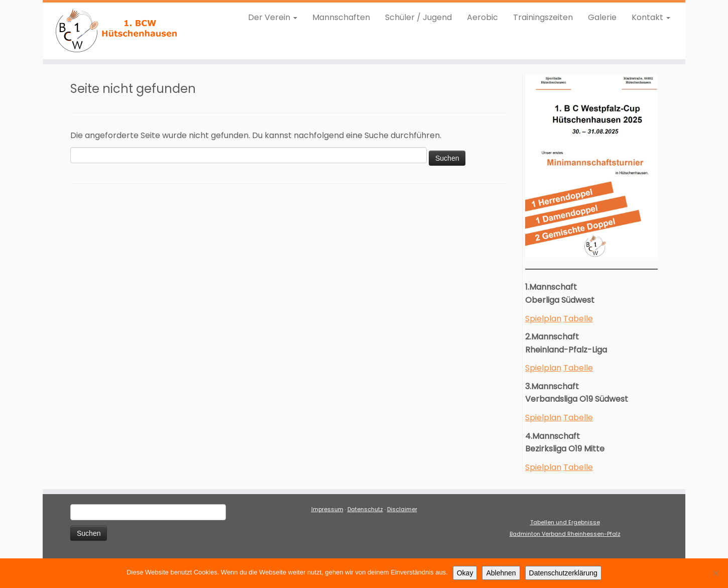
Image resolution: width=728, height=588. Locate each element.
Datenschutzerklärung (563, 573)
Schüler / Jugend (418, 17)
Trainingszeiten (543, 17)
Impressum (327, 509)
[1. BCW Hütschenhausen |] (117, 31)
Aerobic (482, 17)
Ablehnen (501, 573)
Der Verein (273, 17)
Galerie (602, 17)
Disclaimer (402, 509)
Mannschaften (341, 17)
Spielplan (543, 319)
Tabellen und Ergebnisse (565, 522)
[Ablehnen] (715, 573)
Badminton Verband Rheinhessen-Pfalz (565, 534)
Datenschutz (365, 509)
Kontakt (651, 17)
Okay (465, 573)
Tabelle (578, 319)
